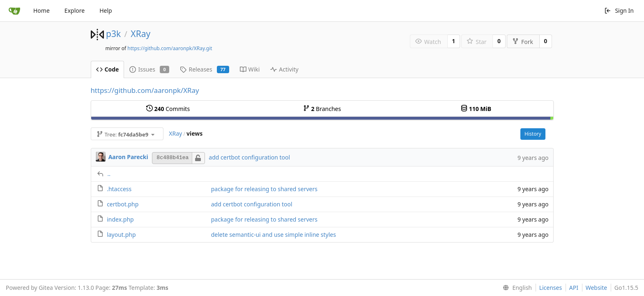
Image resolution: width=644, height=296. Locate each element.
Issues (149, 69)
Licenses (551, 288)
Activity (284, 69)
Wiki (250, 69)
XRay (140, 34)
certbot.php (123, 204)
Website (597, 288)
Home (41, 10)
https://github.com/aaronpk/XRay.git (170, 48)
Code (108, 69)
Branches (322, 109)
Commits (168, 109)
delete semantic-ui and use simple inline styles (274, 235)
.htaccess (119, 189)
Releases (204, 69)
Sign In (619, 10)
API (574, 288)
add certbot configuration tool (249, 157)
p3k (113, 34)
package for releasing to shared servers (264, 189)
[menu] (516, 288)
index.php (120, 219)
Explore (75, 10)
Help (106, 10)
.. (109, 174)
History (533, 134)
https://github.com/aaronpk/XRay (145, 90)
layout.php (121, 235)
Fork (523, 42)
